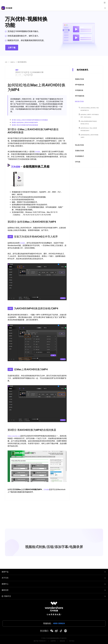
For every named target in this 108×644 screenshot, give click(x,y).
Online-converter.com (16, 436)
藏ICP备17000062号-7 (40, 641)
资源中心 (14, 62)
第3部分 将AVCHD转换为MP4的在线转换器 (28, 125)
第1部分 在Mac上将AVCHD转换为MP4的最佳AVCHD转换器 (34, 120)
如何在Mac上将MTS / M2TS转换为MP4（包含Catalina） (90, 117)
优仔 (17, 70)
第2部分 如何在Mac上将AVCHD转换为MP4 (28, 122)
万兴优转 (38, 152)
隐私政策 (62, 641)
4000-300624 (59, 623)
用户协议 (72, 641)
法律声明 (53, 641)
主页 (6, 62)
